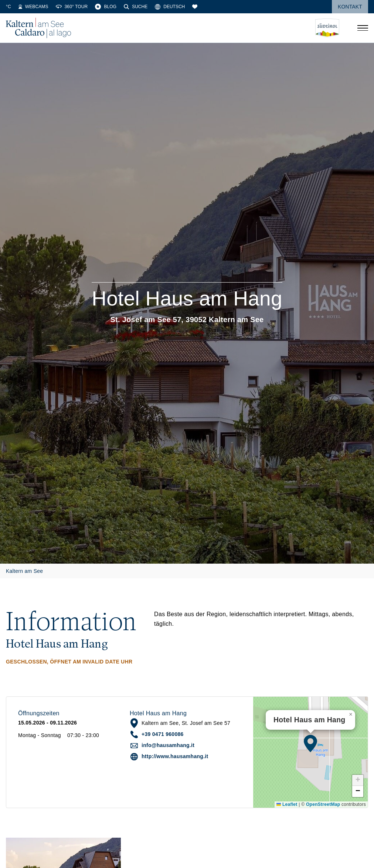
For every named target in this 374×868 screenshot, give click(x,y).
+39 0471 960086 (163, 734)
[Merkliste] (240, 7)
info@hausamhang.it (168, 745)
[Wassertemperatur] (45, 7)
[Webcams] (79, 7)
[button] (310, 743)
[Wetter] (17, 7)
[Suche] (181, 7)
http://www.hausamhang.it (175, 756)
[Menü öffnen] (363, 28)
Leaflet (287, 804)
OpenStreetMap (323, 804)
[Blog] (151, 7)
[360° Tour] (117, 7)
